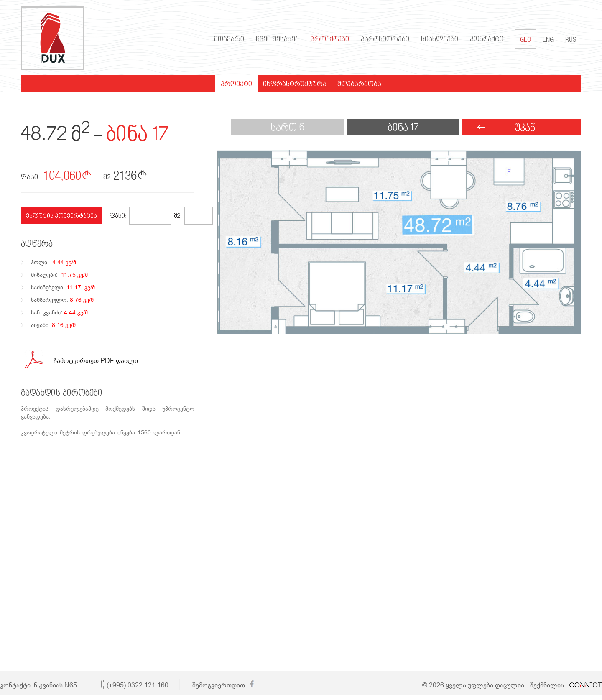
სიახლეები (440, 40)
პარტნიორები (385, 40)
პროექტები (330, 40)
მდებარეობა (359, 84)
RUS (571, 40)
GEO (525, 39)
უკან (525, 129)
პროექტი (236, 84)
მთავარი (229, 40)
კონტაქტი (487, 40)
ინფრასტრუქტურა (295, 84)
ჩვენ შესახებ (277, 40)
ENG (548, 40)
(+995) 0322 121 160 (138, 685)
